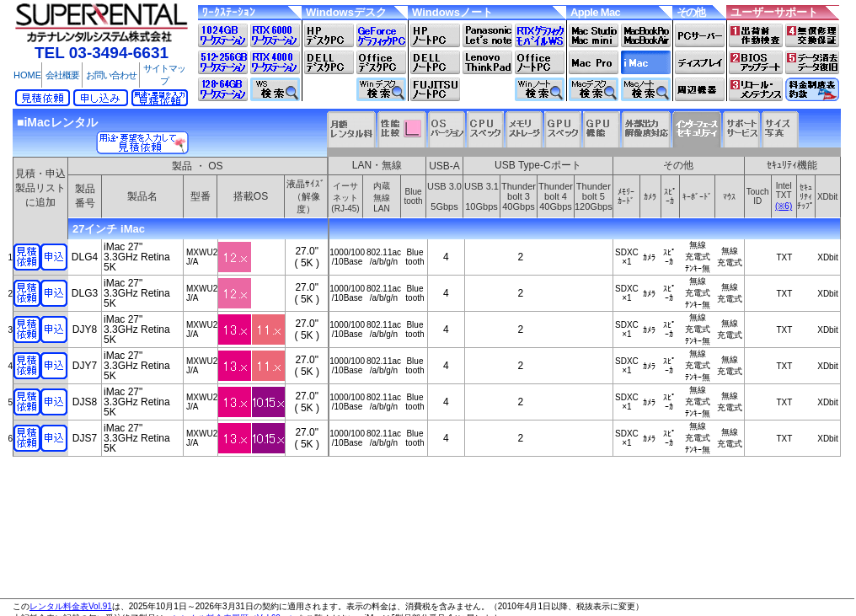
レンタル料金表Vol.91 (71, 606)
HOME (27, 75)
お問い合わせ (111, 75)
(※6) (784, 206)
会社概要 (62, 75)
